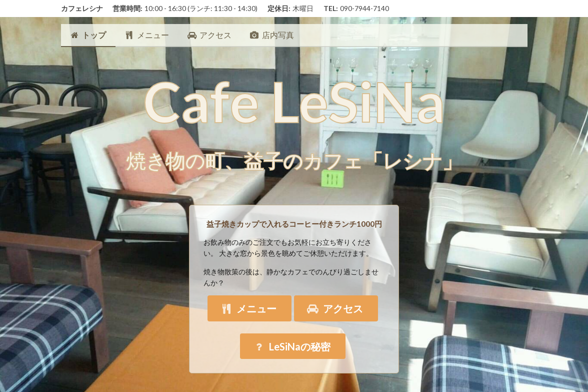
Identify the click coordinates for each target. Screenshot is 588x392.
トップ (88, 35)
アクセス (209, 35)
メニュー (147, 35)
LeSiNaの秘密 (292, 346)
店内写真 (272, 35)
